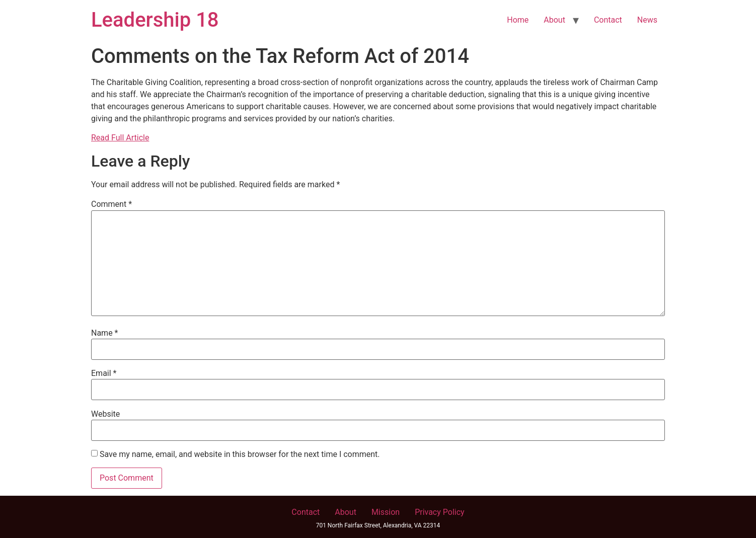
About (554, 20)
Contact (608, 20)
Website (105, 414)
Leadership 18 (155, 20)
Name (105, 333)
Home (518, 20)
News (647, 20)
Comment (111, 204)
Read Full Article (120, 138)
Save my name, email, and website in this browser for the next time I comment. (240, 454)
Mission (386, 512)
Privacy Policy (440, 512)
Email (104, 373)
